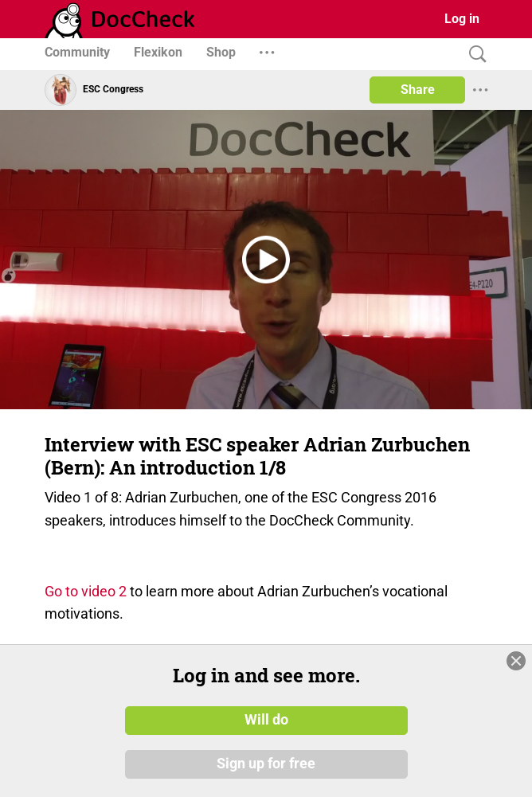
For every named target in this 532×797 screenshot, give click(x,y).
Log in (462, 19)
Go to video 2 (86, 591)
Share (418, 90)
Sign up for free (266, 764)
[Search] (474, 55)
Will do (266, 720)
